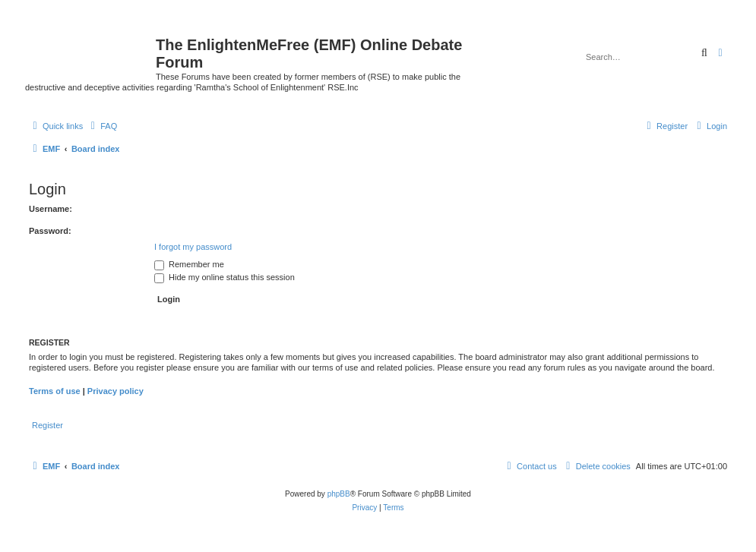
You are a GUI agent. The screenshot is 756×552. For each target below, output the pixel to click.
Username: (51, 209)
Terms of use (55, 391)
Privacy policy (115, 391)
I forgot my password (193, 247)
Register (47, 425)
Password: (50, 231)
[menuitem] (102, 126)
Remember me (189, 264)
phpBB (339, 494)
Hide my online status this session (225, 277)
